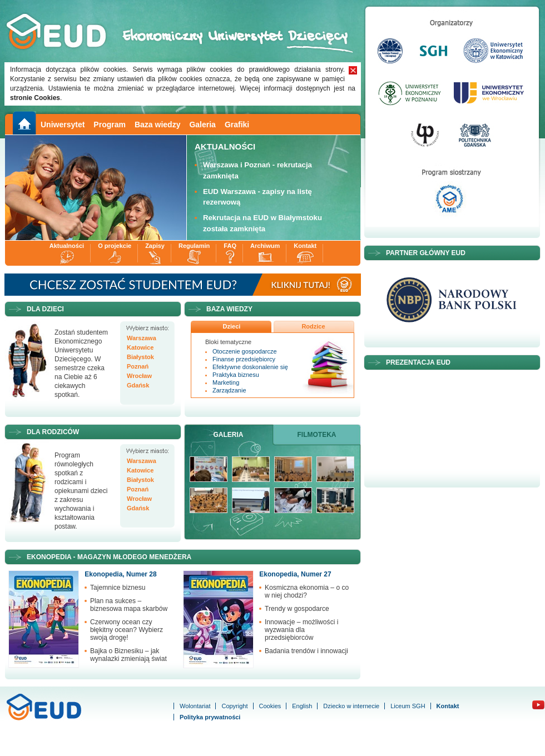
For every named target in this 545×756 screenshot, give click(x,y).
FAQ (230, 246)
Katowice (140, 348)
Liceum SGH (408, 706)
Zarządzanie (229, 390)
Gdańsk (138, 386)
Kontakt (305, 246)
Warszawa (142, 338)
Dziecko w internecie (351, 706)
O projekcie (115, 246)
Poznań (138, 367)
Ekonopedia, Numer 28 (120, 574)
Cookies (270, 706)
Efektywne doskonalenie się (250, 367)
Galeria (202, 125)
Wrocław (139, 376)
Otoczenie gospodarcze (245, 351)
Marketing (226, 382)
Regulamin (194, 246)
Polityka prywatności (210, 717)
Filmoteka (317, 435)
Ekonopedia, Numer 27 (295, 574)
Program (110, 125)
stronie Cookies (35, 98)
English (302, 706)
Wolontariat (195, 706)
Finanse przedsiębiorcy (244, 359)
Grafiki (237, 125)
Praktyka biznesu (236, 375)
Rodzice (313, 326)
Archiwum (265, 246)
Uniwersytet (63, 125)
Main (23, 123)
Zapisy (155, 246)
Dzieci (232, 326)
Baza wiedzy (157, 125)
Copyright (234, 706)
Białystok (140, 357)
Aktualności (67, 246)
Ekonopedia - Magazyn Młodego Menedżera (109, 557)
